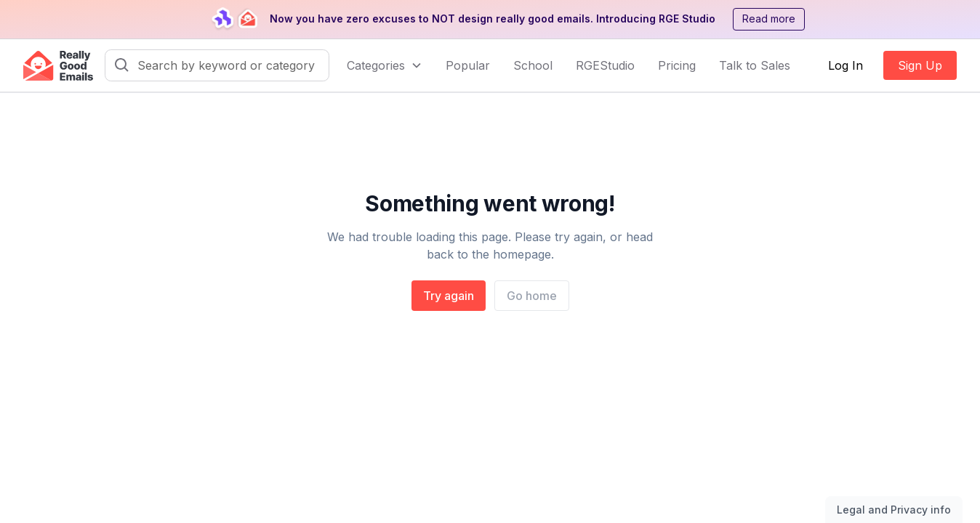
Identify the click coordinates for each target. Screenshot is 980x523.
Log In (846, 65)
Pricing (677, 65)
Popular (468, 65)
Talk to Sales (755, 65)
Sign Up (920, 65)
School (533, 65)
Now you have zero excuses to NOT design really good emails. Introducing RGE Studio (493, 19)
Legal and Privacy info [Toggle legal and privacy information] (894, 510)
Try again (449, 296)
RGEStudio (605, 65)
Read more (769, 19)
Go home (532, 296)
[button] (385, 65)
